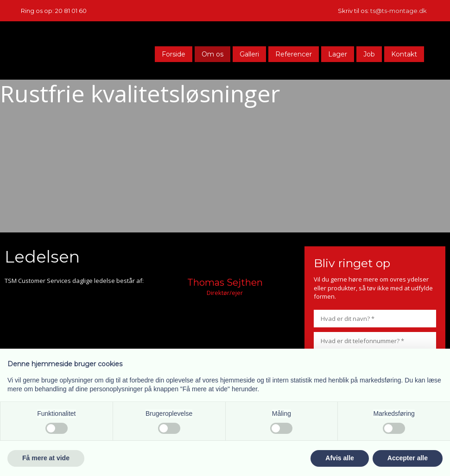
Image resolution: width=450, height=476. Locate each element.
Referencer (294, 54)
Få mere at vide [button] (46, 458)
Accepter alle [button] (408, 458)
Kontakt (404, 54)
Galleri (249, 54)
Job (369, 54)
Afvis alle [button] (339, 458)
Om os (212, 54)
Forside (174, 54)
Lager (338, 54)
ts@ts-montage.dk (399, 11)
